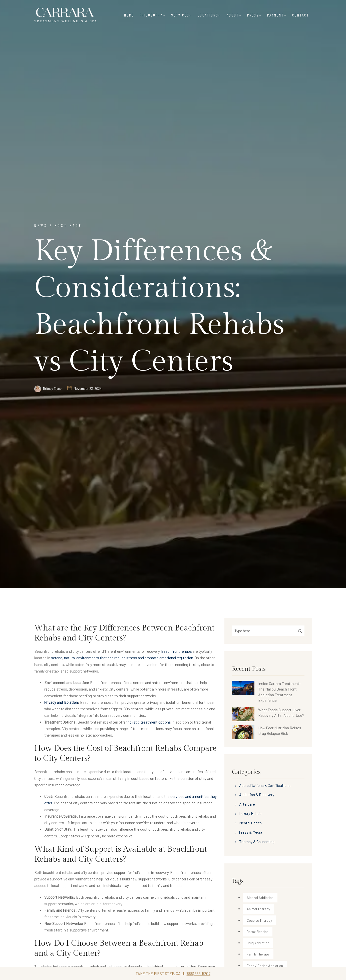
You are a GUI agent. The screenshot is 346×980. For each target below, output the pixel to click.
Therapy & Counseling (257, 842)
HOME (129, 15)
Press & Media (251, 832)
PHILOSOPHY (153, 15)
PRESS (254, 15)
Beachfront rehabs (177, 651)
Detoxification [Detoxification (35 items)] (258, 932)
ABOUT (234, 15)
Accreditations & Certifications (265, 785)
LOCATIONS (209, 15)
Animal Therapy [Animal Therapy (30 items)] (258, 909)
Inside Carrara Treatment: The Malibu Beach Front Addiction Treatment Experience (279, 692)
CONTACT (301, 15)
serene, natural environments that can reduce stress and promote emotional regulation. (122, 658)
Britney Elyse (52, 389)
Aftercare (247, 804)
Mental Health (250, 823)
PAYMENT (277, 15)
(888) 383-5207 (198, 973)
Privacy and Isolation (61, 702)
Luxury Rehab (250, 813)
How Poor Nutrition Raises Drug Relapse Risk (280, 731)
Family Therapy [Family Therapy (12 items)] (258, 954)
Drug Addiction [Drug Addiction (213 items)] (258, 943)
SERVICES (182, 15)
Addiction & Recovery (257, 795)
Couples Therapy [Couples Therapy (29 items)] (259, 920)
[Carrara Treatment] (66, 15)
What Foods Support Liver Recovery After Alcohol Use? (281, 713)
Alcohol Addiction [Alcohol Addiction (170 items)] (260, 898)
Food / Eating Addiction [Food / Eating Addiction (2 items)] (265, 966)
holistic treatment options (149, 722)
